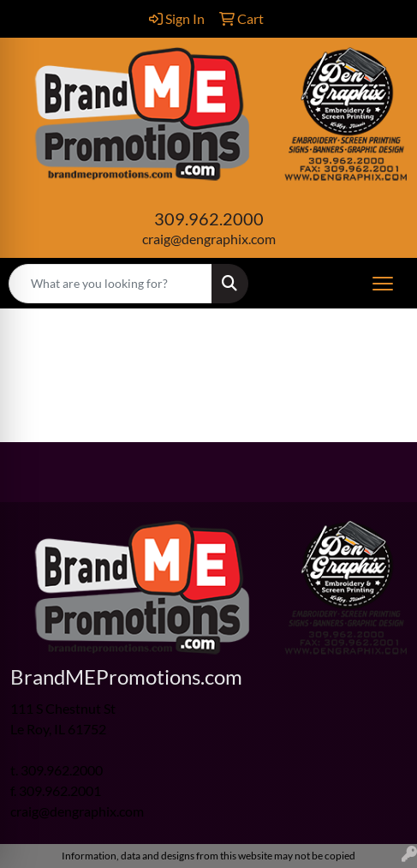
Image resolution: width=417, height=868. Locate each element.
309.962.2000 (209, 218)
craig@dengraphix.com (209, 239)
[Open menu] (383, 284)
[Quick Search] (110, 284)
